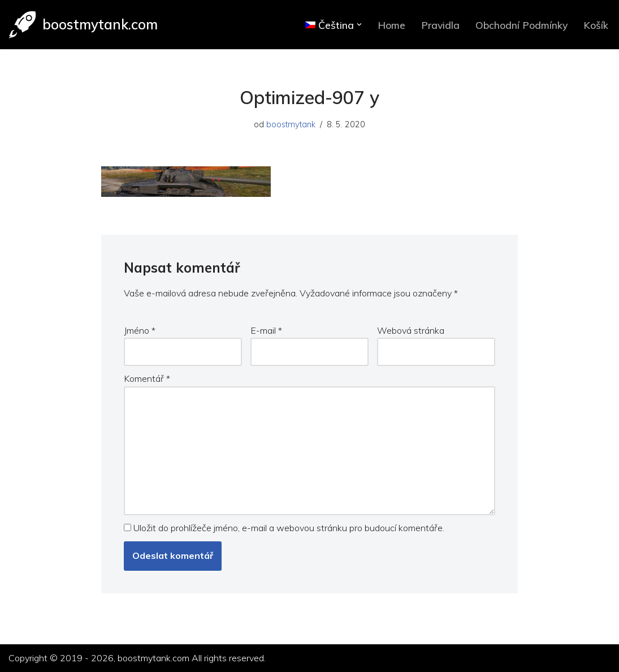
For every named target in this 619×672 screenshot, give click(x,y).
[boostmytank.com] (83, 25)
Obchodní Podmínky (521, 25)
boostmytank (291, 124)
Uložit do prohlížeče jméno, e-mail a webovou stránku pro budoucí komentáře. (289, 528)
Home (391, 25)
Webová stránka (411, 330)
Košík (596, 25)
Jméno (140, 330)
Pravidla (440, 25)
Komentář (147, 378)
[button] (359, 25)
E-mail (266, 330)
